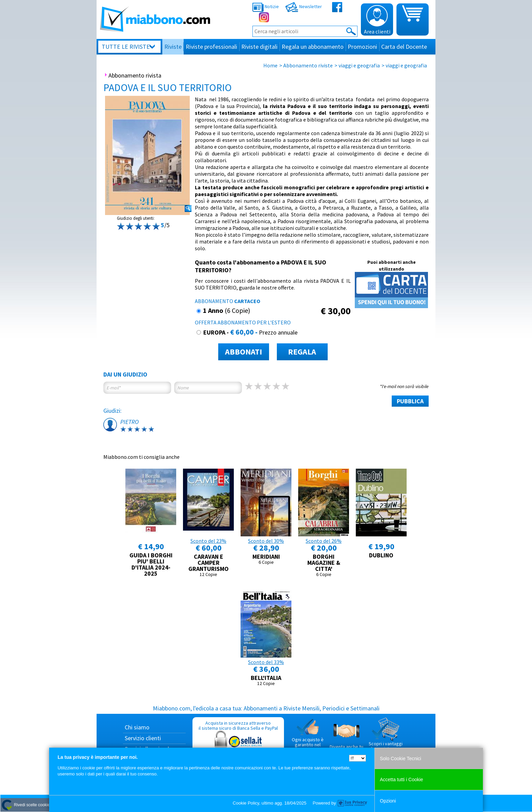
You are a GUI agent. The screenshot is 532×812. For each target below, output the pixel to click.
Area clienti (377, 20)
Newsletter (304, 6)
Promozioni (362, 47)
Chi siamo (137, 727)
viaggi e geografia (359, 65)
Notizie (266, 6)
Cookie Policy (246, 803)
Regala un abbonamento (313, 47)
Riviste (173, 47)
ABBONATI (243, 352)
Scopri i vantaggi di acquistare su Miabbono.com (386, 737)
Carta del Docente (404, 47)
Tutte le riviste (126, 47)
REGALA (302, 352)
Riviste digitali (259, 47)
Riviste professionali (211, 47)
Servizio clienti (143, 738)
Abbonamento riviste (308, 65)
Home (270, 65)
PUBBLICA (410, 401)
